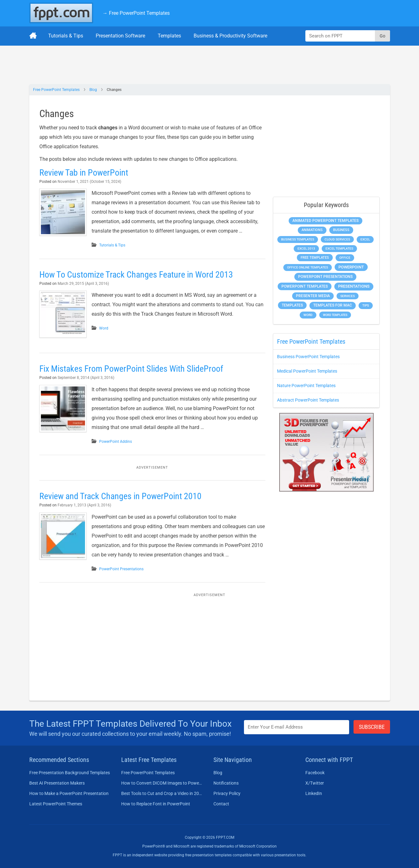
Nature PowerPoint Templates (306, 386)
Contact (221, 804)
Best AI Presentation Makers (57, 783)
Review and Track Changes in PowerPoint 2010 (120, 496)
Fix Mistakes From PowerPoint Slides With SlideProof (131, 369)
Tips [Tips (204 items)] (366, 305)
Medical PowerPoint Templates (307, 371)
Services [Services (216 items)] (348, 296)
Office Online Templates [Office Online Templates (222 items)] (308, 267)
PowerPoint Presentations (121, 569)
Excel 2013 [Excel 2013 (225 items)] (306, 248)
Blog (93, 90)
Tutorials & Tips (66, 36)
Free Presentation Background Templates (70, 773)
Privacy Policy (227, 793)
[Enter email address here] (297, 727)
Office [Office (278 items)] (345, 258)
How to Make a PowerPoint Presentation (69, 793)
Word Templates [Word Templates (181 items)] (335, 315)
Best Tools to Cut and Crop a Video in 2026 (162, 793)
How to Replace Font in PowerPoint (156, 804)
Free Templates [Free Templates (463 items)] (315, 258)
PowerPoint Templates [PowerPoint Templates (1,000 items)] (305, 286)
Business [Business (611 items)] (341, 230)
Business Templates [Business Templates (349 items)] (298, 239)
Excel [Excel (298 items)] (365, 239)
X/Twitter (315, 783)
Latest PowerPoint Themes (56, 804)
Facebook (315, 773)
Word (104, 328)
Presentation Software (120, 36)
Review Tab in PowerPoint (84, 173)
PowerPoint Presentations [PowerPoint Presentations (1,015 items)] (325, 277)
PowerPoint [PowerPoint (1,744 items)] (351, 267)
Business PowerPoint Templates (308, 357)
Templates (169, 36)
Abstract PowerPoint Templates (308, 400)
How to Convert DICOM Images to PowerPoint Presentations (162, 783)
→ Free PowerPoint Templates (136, 13)
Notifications (226, 783)
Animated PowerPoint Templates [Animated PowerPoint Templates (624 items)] (326, 221)
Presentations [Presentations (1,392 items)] (354, 286)
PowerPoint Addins (116, 442)
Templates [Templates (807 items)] (292, 305)
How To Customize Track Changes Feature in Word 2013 (136, 275)
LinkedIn (314, 793)
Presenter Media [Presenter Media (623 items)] (313, 296)
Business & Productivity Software (230, 36)
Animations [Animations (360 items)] (312, 230)
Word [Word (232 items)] (308, 315)
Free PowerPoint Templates (56, 90)
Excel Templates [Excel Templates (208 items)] (339, 248)
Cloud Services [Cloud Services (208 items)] (337, 239)
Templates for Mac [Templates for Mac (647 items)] (333, 305)
